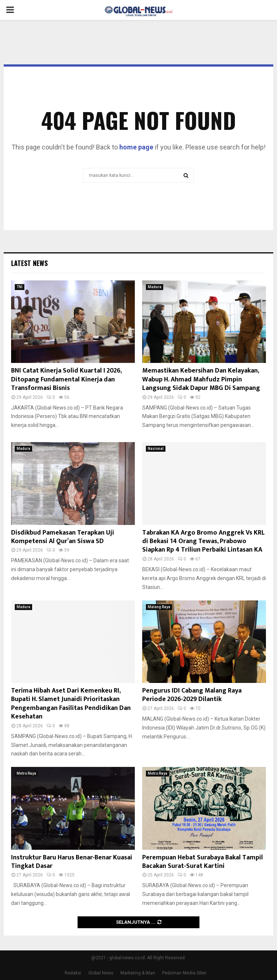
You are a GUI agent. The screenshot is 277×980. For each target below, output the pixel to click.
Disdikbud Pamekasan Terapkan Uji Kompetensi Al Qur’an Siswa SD (63, 537)
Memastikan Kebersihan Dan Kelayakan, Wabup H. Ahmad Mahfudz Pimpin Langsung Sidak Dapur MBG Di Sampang (201, 379)
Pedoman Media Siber (184, 973)
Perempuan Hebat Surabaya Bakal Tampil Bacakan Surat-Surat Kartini (203, 862)
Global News (101, 973)
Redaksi (73, 973)
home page (136, 147)
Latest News (29, 263)
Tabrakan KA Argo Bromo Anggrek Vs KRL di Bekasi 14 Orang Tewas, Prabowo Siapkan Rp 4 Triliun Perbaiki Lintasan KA (204, 541)
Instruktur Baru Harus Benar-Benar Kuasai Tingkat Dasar (72, 862)
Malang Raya (159, 607)
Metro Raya (26, 773)
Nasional (156, 449)
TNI (20, 287)
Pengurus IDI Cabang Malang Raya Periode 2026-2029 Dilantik (192, 695)
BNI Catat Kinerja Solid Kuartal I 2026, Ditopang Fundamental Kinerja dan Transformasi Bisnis (66, 379)
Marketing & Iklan (138, 973)
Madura (155, 287)
